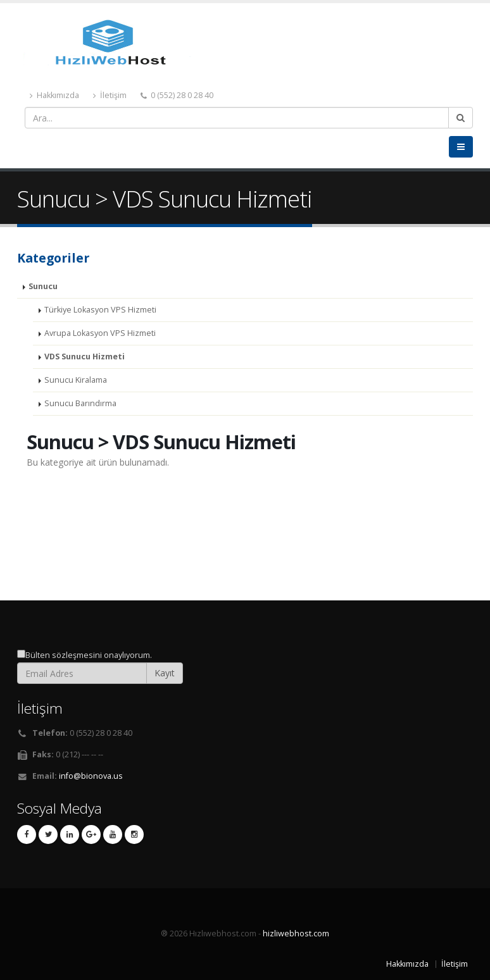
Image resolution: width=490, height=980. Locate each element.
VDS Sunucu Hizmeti (85, 357)
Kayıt (165, 673)
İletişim (110, 95)
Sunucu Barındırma (80, 403)
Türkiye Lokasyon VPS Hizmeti (100, 310)
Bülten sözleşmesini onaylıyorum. (89, 655)
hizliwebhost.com (296, 933)
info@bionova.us (91, 776)
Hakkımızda (54, 95)
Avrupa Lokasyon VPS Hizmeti (100, 333)
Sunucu (43, 286)
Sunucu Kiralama (76, 380)
